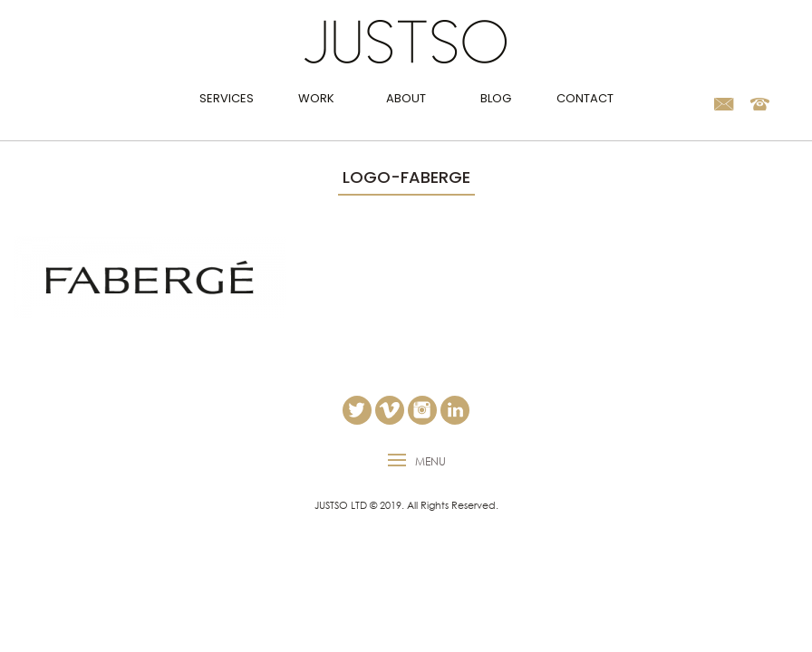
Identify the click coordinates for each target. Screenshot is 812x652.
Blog (496, 98)
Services (227, 98)
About (406, 98)
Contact (585, 98)
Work (316, 98)
